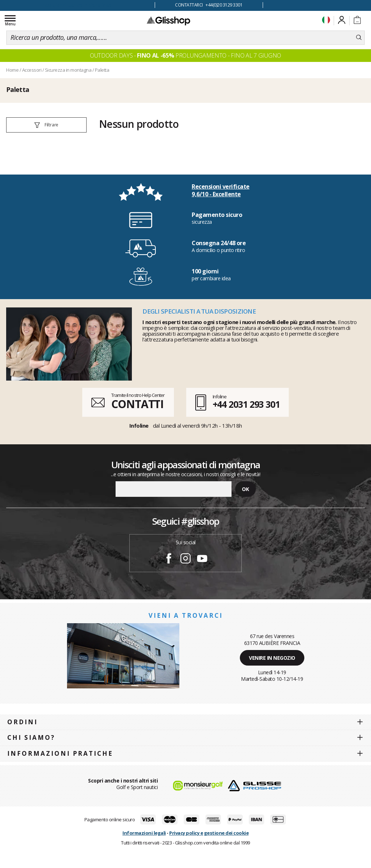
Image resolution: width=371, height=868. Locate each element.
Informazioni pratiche (60, 753)
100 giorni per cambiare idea (77, 5)
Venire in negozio (272, 658)
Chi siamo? (31, 737)
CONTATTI (137, 404)
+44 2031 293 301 (246, 404)
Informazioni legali (144, 833)
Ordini (22, 722)
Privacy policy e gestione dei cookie (209, 833)
